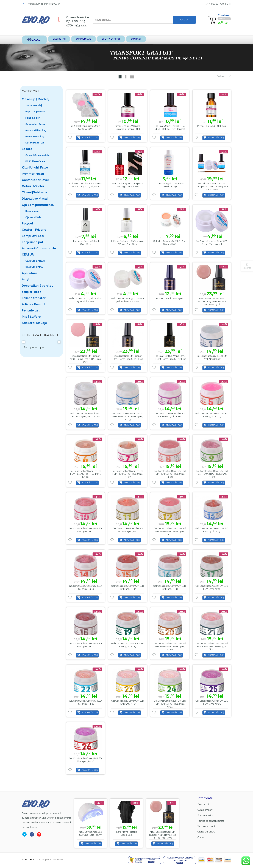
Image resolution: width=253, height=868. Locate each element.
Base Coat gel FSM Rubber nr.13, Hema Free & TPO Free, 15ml (212, 302)
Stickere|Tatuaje (34, 323)
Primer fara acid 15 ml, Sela (212, 126)
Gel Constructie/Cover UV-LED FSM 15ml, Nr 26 (85, 760)
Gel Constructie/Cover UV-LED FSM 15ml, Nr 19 (128, 645)
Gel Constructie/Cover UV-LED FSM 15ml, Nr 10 (85, 530)
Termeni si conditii (207, 827)
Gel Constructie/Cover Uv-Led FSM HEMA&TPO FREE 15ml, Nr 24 (170, 704)
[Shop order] (222, 76)
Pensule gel (31, 311)
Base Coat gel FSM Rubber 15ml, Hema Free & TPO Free (128, 358)
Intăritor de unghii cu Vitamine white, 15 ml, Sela (128, 243)
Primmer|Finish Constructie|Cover (35, 177)
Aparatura (30, 273)
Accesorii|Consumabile (39, 248)
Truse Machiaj (34, 106)
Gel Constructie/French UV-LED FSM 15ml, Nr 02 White (85, 415)
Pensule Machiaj (35, 137)
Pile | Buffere (31, 317)
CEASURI (28, 255)
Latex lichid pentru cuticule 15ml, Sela (85, 243)
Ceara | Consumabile (37, 155)
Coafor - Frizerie (34, 230)
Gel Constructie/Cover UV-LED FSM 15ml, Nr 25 (212, 702)
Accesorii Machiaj (36, 130)
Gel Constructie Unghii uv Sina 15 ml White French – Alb (128, 300)
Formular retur (205, 816)
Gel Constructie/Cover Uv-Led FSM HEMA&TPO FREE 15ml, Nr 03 (128, 417)
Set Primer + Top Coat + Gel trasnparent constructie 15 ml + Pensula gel (212, 187)
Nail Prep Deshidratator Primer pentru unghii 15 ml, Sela (86, 185)
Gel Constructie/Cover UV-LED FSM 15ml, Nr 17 (212, 588)
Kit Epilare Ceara (35, 162)
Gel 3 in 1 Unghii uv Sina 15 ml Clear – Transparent (212, 243)
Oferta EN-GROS (129, 40)
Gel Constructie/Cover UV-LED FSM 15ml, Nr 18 (85, 645)
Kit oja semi (32, 211)
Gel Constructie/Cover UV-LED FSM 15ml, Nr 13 (212, 530)
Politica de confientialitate (211, 821)
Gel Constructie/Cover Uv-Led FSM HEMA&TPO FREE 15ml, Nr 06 (86, 474)
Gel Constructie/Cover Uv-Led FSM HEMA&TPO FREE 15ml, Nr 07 (128, 474)
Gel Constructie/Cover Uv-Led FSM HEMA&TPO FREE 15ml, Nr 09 (212, 474)
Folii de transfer (34, 298)
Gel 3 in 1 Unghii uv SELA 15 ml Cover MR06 (170, 243)
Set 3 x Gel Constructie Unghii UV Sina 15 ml (85, 128)
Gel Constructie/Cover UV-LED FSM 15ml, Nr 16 (170, 588)
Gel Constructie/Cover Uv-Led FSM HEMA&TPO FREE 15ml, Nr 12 (170, 532)
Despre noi (64, 40)
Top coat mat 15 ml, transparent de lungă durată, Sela (128, 185)
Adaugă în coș (90, 138)
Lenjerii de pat (33, 242)
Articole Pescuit (34, 304)
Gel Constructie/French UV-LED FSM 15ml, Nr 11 (128, 530)
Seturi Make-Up (35, 143)
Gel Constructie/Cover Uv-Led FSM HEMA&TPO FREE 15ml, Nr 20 (170, 647)
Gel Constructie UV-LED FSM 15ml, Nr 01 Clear (212, 358)
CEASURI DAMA (34, 267)
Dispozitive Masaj (35, 199)
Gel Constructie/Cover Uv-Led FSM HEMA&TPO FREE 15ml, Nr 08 (170, 474)
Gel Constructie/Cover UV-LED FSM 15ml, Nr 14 (85, 588)
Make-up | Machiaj (35, 99)
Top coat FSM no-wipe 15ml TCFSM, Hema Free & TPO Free (170, 358)
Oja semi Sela (33, 217)
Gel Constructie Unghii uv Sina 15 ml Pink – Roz (85, 300)
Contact (160, 40)
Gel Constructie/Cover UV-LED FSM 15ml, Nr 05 (212, 415)
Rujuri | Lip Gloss (35, 112)
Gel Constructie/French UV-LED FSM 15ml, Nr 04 (170, 415)
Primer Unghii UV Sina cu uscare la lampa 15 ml (128, 128)
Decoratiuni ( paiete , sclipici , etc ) (37, 289)
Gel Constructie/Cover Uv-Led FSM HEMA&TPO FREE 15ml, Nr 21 (212, 647)
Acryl (26, 280)
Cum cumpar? (94, 40)
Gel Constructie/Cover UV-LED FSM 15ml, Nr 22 (85, 702)
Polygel (27, 224)
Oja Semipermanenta (38, 205)
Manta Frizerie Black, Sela (165, 834)
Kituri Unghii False (35, 168)
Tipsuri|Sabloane (35, 192)
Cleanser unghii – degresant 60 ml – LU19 (170, 185)
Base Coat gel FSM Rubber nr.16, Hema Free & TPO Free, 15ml (86, 359)
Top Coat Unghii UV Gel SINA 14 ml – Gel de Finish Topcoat (170, 128)
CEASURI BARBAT (35, 261)
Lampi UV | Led (33, 236)
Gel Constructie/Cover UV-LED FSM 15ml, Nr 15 (128, 588)
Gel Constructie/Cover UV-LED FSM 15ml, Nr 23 (128, 702)
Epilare (27, 149)
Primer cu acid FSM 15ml (170, 299)
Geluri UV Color (33, 186)
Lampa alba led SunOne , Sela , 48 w (127, 834)
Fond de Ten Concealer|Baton (35, 121)
